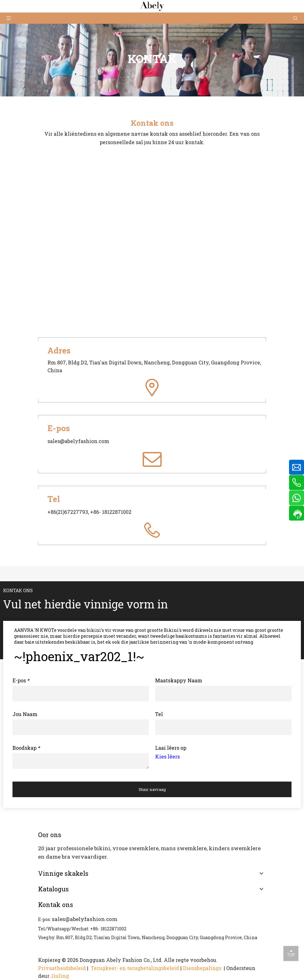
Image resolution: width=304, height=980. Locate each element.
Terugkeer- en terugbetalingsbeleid (135, 968)
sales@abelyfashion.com (85, 919)
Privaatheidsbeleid (62, 968)
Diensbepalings (203, 968)
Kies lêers (167, 756)
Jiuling (60, 976)
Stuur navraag (152, 789)
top (291, 953)
